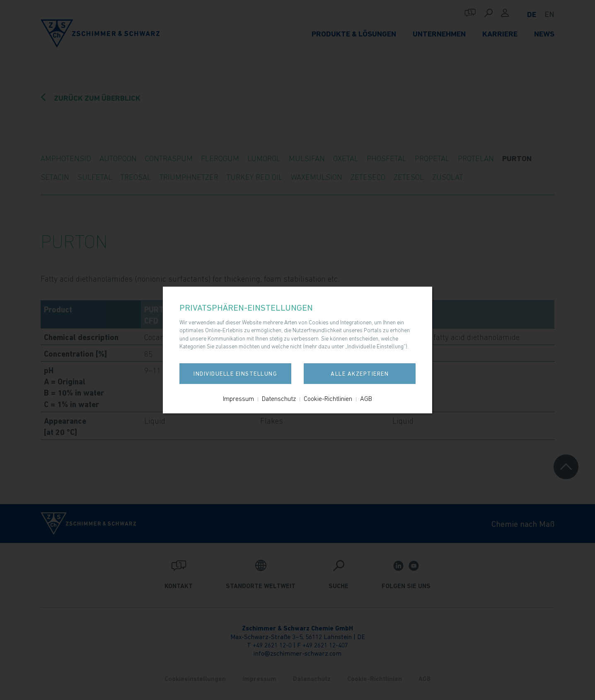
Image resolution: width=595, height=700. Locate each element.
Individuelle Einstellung (235, 374)
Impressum (238, 398)
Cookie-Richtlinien (328, 398)
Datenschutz (279, 398)
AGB (366, 398)
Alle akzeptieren (360, 374)
